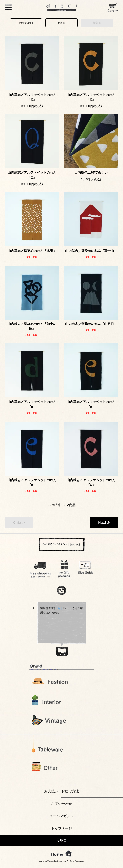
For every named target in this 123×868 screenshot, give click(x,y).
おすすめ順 (26, 23)
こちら (59, 608)
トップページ (61, 828)
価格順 (61, 23)
